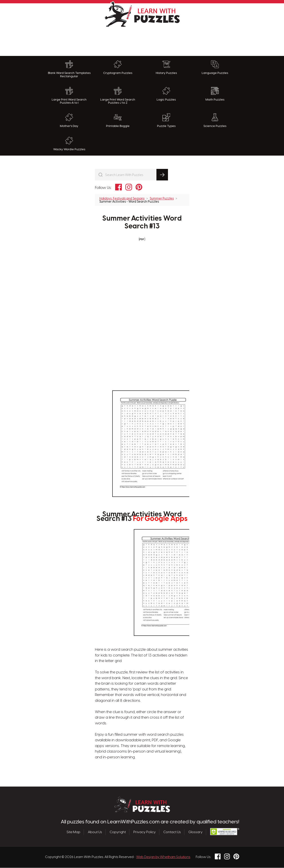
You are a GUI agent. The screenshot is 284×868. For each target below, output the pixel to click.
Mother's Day (69, 121)
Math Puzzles (215, 94)
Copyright (118, 832)
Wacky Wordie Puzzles (69, 144)
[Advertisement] (142, 40)
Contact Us (172, 832)
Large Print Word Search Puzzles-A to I (69, 96)
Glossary (195, 832)
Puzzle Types (166, 121)
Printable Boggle (118, 121)
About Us (95, 832)
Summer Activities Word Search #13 (142, 222)
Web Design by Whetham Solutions (163, 857)
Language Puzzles (215, 67)
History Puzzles (166, 67)
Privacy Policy (145, 832)
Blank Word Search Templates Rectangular (69, 69)
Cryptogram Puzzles (118, 67)
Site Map (73, 832)
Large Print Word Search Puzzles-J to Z (118, 96)
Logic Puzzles (166, 94)
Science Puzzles (215, 121)
